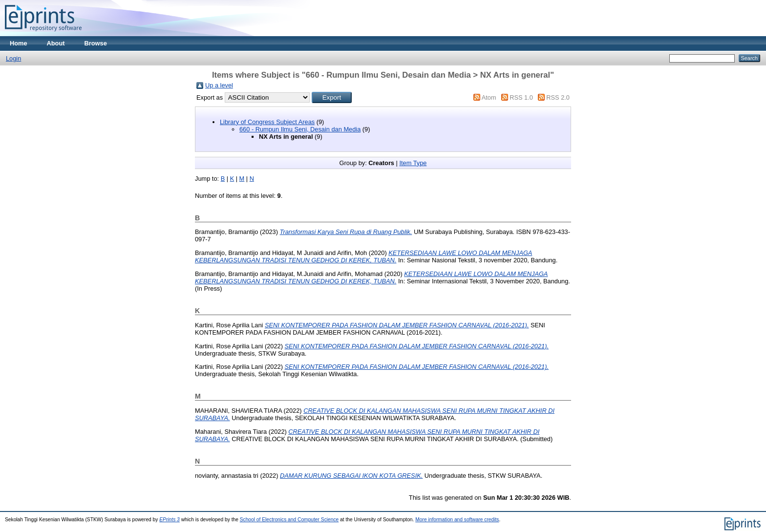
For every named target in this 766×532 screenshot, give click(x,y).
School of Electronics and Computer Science (289, 520)
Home (19, 43)
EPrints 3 (170, 520)
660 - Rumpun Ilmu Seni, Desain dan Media (300, 129)
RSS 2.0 (558, 97)
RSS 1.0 (521, 97)
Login (13, 58)
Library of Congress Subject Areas (267, 122)
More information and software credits (457, 520)
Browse (96, 43)
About (56, 43)
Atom (489, 97)
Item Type (413, 163)
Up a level (219, 85)
